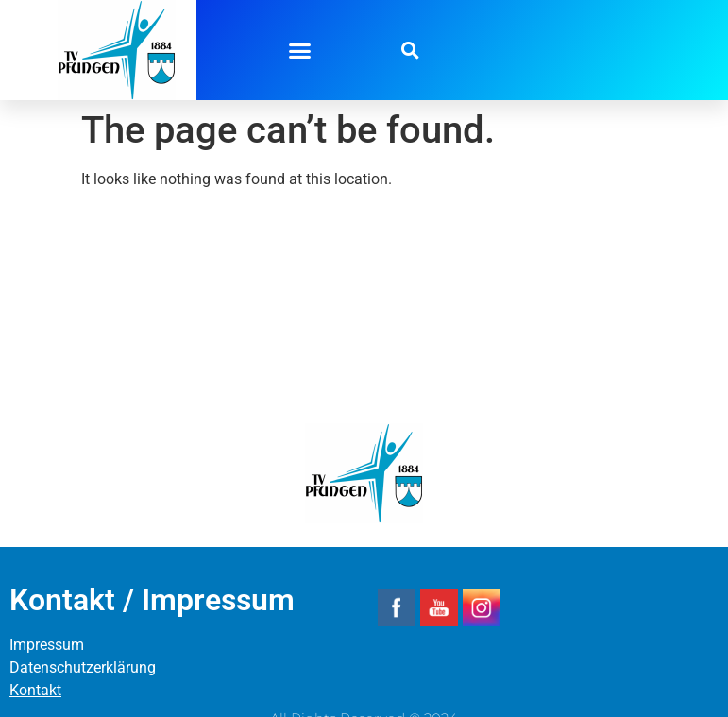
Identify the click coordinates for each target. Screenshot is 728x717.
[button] (300, 50)
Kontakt (35, 690)
